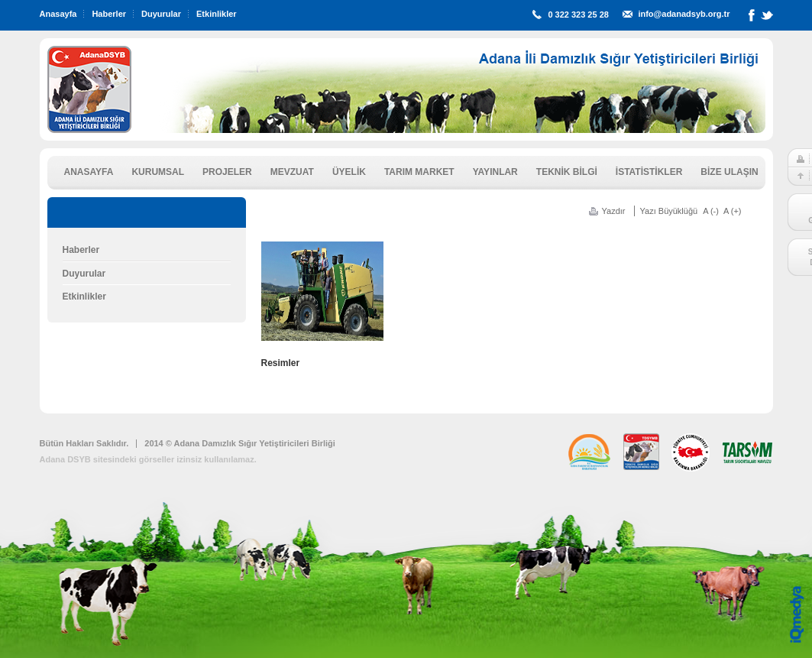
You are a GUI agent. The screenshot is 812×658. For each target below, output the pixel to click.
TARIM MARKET (419, 172)
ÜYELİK (349, 172)
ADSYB (89, 89)
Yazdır (614, 211)
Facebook (752, 18)
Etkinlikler (217, 14)
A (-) (711, 211)
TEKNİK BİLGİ (567, 172)
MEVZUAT (292, 172)
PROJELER (227, 172)
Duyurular (161, 14)
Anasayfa (58, 14)
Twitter (767, 18)
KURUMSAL (158, 172)
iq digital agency (797, 614)
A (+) (733, 211)
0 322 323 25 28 (578, 15)
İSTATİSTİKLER (649, 172)
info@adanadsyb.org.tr (684, 14)
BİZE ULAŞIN (729, 172)
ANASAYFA (89, 172)
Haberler (109, 14)
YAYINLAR (495, 172)
